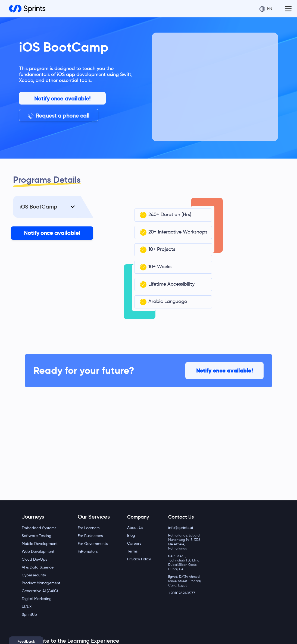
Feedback (26, 641)
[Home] (27, 9)
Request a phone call (59, 116)
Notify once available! (62, 99)
